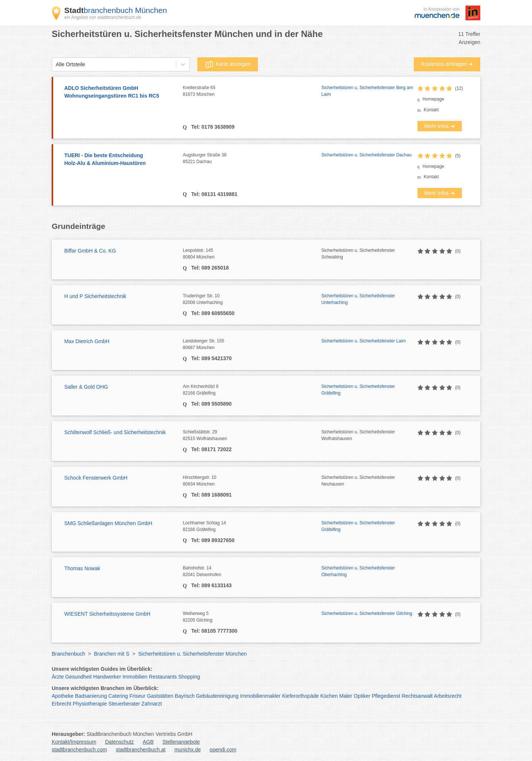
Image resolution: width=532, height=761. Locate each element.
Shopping (189, 677)
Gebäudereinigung (217, 696)
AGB (148, 742)
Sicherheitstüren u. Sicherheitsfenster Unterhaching (358, 299)
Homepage (434, 99)
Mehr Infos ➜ (440, 126)
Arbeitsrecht (448, 696)
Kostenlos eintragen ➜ (447, 64)
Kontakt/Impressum (74, 742)
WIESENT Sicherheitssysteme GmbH (107, 614)
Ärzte (58, 677)
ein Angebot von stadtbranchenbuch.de (103, 17)
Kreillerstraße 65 (252, 91)
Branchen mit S (112, 654)
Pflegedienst (386, 696)
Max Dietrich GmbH (87, 341)
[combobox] (56, 65)
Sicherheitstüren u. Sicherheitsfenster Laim (364, 341)
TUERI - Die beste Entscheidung (120, 160)
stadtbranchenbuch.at (141, 750)
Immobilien (135, 677)
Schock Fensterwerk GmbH (96, 478)
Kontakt (431, 110)
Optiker (362, 696)
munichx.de (188, 750)
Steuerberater (124, 704)
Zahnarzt (152, 704)
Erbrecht (62, 704)
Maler (346, 696)
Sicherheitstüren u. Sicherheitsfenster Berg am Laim (367, 91)
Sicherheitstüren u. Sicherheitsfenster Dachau (366, 155)
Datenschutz (120, 742)
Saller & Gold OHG (86, 387)
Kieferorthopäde (300, 696)
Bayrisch (185, 696)
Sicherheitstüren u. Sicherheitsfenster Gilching (367, 613)
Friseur (137, 696)
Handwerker (107, 677)
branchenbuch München (116, 10)
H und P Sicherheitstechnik (95, 296)
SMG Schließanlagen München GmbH (108, 523)
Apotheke (63, 696)
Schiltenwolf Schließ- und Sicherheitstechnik (115, 432)
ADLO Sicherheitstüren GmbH (120, 92)
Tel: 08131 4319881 (214, 194)
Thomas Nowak (82, 568)
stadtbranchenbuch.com (79, 750)
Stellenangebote (181, 742)
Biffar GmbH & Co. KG (90, 251)
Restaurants (163, 677)
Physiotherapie (90, 704)
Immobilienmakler (260, 696)
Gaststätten (160, 696)
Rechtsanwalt (417, 696)
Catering (118, 696)
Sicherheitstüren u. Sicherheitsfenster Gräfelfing (358, 390)
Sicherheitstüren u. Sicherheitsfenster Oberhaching (358, 571)
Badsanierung (91, 696)
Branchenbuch (68, 654)
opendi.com (223, 750)
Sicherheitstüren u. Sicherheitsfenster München (192, 654)
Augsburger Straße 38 (252, 159)
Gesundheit (79, 677)
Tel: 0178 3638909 (212, 127)
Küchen (329, 696)
